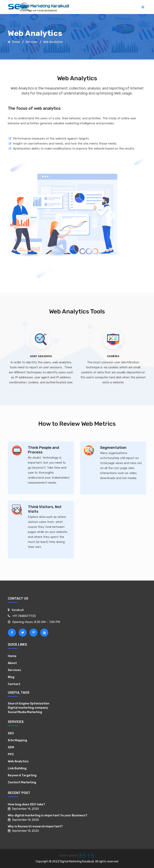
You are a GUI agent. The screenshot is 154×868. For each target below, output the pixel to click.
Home (14, 42)
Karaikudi (18, 610)
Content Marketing (22, 782)
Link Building (17, 768)
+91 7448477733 (24, 616)
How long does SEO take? (26, 804)
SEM (11, 747)
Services (31, 42)
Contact (14, 684)
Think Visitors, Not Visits (45, 509)
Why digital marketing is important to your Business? (48, 815)
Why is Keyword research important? (35, 826)
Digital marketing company (28, 708)
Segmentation (113, 448)
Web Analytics (18, 761)
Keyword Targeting (22, 775)
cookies (113, 356)
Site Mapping (17, 740)
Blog (11, 677)
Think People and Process (44, 450)
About (12, 663)
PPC (11, 754)
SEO (11, 733)
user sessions (41, 356)
